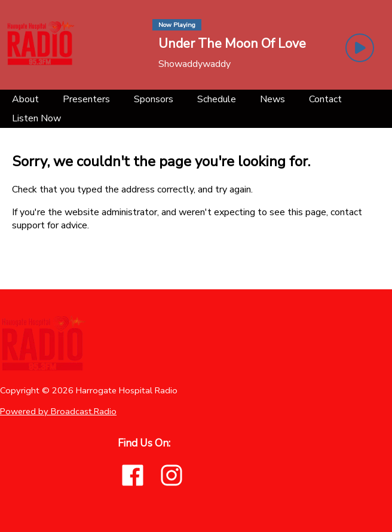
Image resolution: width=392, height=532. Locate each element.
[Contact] (325, 99)
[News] (272, 99)
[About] (25, 99)
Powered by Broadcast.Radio (58, 411)
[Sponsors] (154, 99)
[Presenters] (86, 99)
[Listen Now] (36, 118)
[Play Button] (360, 48)
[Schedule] (217, 99)
